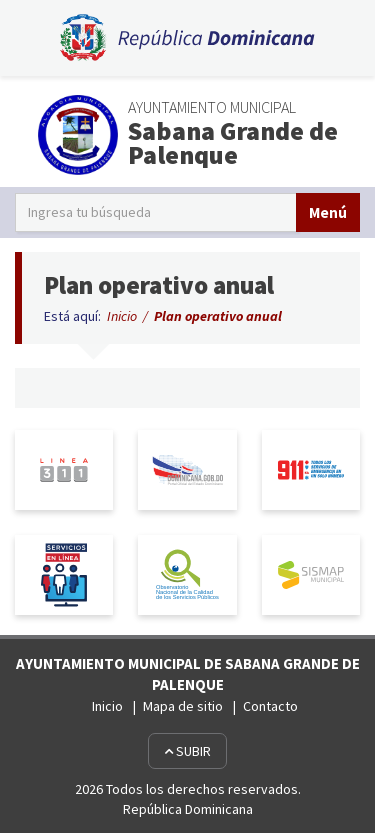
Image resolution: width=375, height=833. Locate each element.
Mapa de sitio (183, 706)
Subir (187, 751)
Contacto (270, 706)
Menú (328, 212)
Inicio (122, 316)
